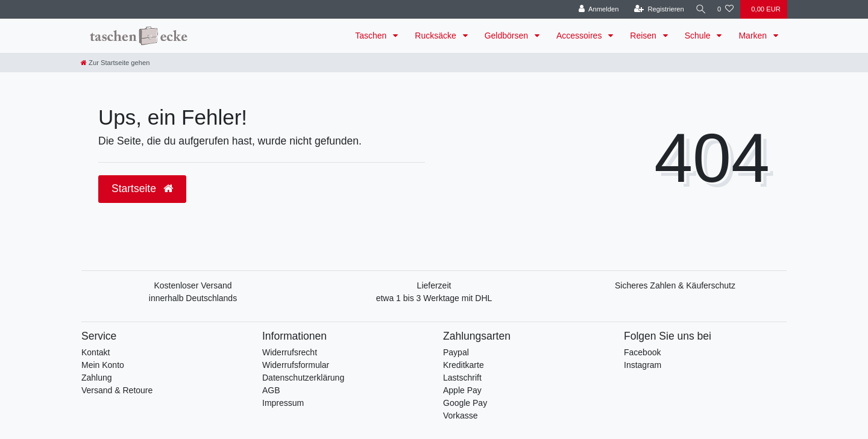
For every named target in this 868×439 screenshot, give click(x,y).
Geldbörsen (508, 36)
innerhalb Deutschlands (193, 298)
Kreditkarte (464, 365)
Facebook (642, 352)
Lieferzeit (434, 285)
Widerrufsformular (296, 365)
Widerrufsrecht (290, 352)
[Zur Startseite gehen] (115, 63)
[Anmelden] (595, 9)
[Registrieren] (655, 9)
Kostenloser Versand (193, 285)
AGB (271, 390)
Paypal (456, 352)
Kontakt (96, 352)
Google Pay (465, 403)
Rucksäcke (436, 36)
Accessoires (580, 36)
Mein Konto (103, 365)
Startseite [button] (142, 188)
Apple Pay (462, 390)
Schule (699, 36)
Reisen (644, 36)
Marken (754, 36)
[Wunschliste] (725, 9)
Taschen (372, 36)
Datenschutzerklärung (303, 378)
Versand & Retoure (117, 390)
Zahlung (97, 378)
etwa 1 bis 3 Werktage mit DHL (434, 298)
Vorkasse (461, 416)
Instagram (643, 365)
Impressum (283, 403)
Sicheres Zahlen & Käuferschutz (675, 285)
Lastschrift (462, 378)
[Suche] (699, 9)
